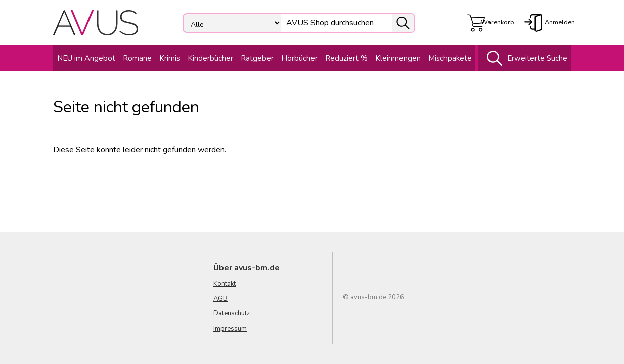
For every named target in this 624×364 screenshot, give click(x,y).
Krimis (170, 58)
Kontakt (225, 284)
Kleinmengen (398, 58)
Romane (137, 58)
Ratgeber (257, 58)
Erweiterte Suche (525, 58)
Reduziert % (346, 58)
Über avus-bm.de (247, 268)
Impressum (230, 329)
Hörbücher (299, 58)
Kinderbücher (210, 58)
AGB (220, 299)
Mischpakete (450, 58)
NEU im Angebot (86, 58)
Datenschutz (232, 313)
